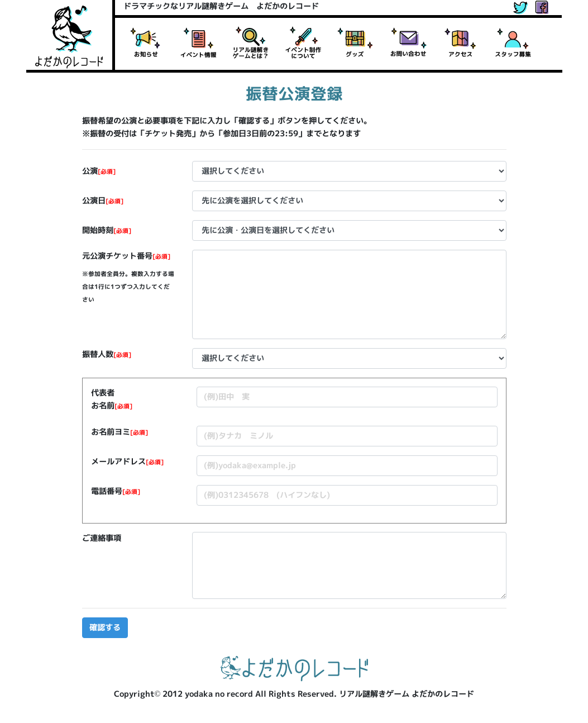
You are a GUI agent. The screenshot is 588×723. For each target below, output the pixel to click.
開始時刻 (107, 230)
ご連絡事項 (102, 538)
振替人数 (107, 354)
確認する (105, 627)
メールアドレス (127, 462)
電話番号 (116, 491)
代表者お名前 (112, 399)
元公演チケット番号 (126, 256)
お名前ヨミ (119, 432)
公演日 (103, 201)
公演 (99, 171)
